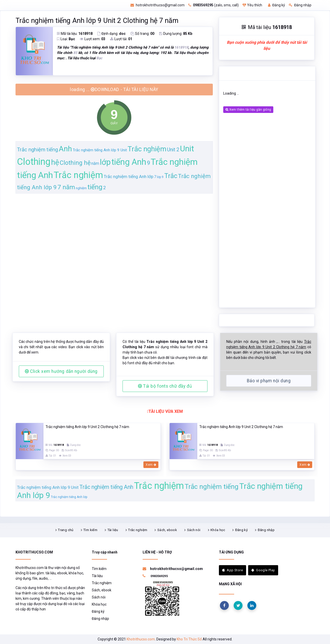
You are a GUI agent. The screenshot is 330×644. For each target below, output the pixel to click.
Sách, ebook (167, 530)
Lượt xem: (93, 39)
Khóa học (218, 530)
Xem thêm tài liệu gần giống (248, 110)
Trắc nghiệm (138, 530)
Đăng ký (276, 5)
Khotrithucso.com (141, 639)
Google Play (263, 570)
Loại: (66, 39)
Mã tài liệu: (75, 34)
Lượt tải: (121, 39)
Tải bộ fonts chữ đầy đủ (165, 386)
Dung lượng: (176, 34)
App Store (232, 570)
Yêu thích (252, 5)
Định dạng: (111, 34)
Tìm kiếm (90, 530)
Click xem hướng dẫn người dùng (61, 371)
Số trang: (142, 34)
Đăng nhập (300, 5)
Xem (151, 465)
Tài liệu (113, 530)
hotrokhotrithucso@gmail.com (157, 5)
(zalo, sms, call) (214, 5)
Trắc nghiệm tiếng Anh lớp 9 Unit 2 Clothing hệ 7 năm (97, 21)
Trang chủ (66, 530)
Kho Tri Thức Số (189, 639)
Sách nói (194, 530)
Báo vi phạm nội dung (269, 381)
